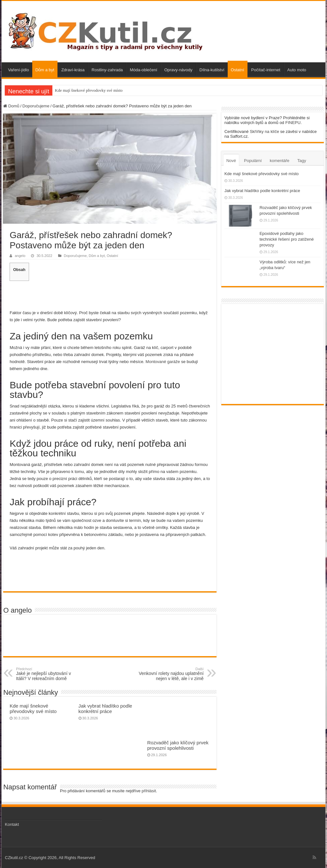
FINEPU (293, 123)
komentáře (280, 161)
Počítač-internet (266, 70)
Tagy (302, 161)
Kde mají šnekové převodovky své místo (89, 90)
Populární (253, 161)
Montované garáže (163, 362)
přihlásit (149, 791)
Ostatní (238, 70)
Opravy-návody (178, 70)
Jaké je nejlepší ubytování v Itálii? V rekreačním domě (49, 674)
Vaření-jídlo (19, 70)
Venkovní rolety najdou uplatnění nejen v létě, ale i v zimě (171, 674)
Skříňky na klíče (264, 132)
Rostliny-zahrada (107, 70)
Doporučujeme (36, 106)
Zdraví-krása (73, 70)
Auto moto (297, 70)
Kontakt (12, 824)
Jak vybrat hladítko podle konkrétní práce (105, 709)
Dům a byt (45, 70)
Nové (231, 161)
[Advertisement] (110, 294)
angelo (20, 256)
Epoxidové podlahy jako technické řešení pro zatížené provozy (287, 239)
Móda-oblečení (143, 70)
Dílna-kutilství (212, 70)
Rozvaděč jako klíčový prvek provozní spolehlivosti (178, 745)
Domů (11, 106)
